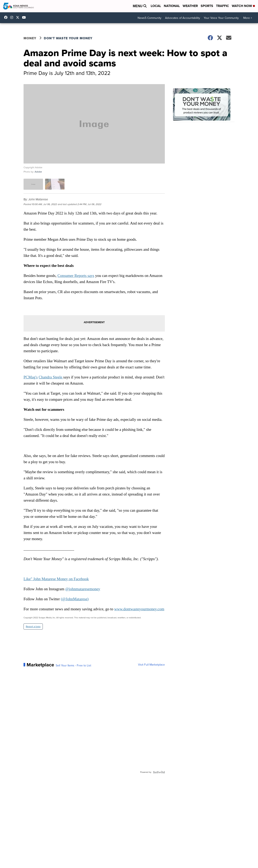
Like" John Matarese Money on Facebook (56, 579)
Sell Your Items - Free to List (73, 666)
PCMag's (31, 377)
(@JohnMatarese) (75, 599)
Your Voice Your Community (221, 18)
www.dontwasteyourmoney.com (139, 609)
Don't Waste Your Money (68, 38)
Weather (190, 6)
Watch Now (243, 6)
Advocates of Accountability (183, 18)
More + (248, 18)
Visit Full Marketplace (151, 665)
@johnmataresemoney (83, 589)
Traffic (222, 6)
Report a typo (33, 626)
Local (156, 6)
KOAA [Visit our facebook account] (7, 17)
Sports (207, 6)
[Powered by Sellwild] (159, 772)
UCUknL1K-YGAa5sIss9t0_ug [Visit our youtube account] (25, 17)
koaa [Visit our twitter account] (19, 17)
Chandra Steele (51, 377)
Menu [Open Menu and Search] (140, 6)
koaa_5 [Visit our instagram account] (13, 17)
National (172, 6)
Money (30, 38)
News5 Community (149, 18)
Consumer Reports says (76, 276)
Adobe (38, 172)
